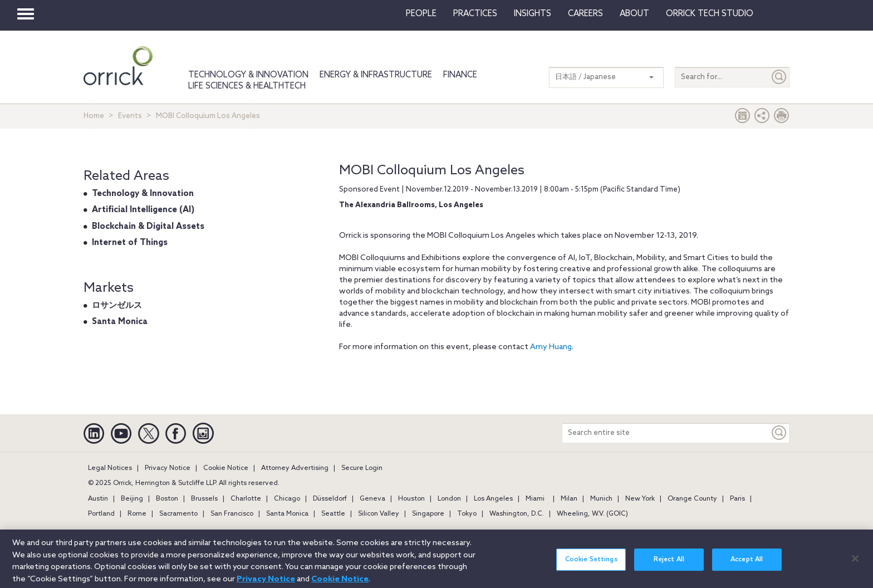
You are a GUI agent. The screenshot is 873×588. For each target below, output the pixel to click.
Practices (475, 14)
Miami (535, 499)
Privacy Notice (168, 468)
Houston (411, 499)
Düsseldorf (330, 499)
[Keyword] (779, 433)
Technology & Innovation (248, 75)
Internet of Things (130, 243)
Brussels (204, 499)
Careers (585, 14)
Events (130, 116)
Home (94, 116)
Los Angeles (493, 499)
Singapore (428, 514)
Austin (98, 499)
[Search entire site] (666, 433)
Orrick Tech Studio (710, 14)
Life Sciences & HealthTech (247, 86)
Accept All (747, 565)
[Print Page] (782, 118)
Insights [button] (533, 14)
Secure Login (362, 468)
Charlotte (246, 499)
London (449, 499)
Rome (137, 514)
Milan (569, 499)
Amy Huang (551, 347)
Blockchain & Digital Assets (148, 227)
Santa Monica (120, 322)
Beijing (132, 499)
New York (640, 499)
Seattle (333, 514)
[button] (762, 118)
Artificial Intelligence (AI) (143, 210)
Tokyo (467, 514)
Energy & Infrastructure (376, 75)
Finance (460, 75)
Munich (601, 499)
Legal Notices (110, 468)
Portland (101, 514)
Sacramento (178, 514)
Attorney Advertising (295, 468)
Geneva (372, 499)
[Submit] (779, 77)
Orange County (692, 499)
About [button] (634, 14)
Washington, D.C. (517, 514)
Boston (167, 499)
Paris (737, 499)
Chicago (287, 499)
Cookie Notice (226, 468)
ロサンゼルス (117, 306)
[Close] (855, 563)
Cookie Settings (591, 565)
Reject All (669, 565)
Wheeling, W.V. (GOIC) (592, 514)
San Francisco (232, 514)
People (421, 14)
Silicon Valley (379, 514)
